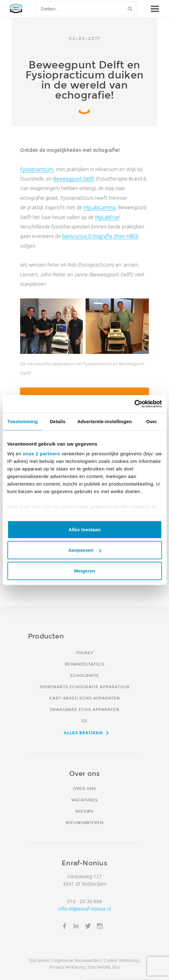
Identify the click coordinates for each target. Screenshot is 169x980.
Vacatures (85, 800)
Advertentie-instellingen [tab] (105, 421)
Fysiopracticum (37, 169)
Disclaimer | (40, 960)
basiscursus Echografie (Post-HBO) (100, 236)
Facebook (65, 926)
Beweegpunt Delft (74, 179)
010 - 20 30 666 (84, 901)
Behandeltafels (85, 664)
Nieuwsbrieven (85, 823)
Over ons (85, 789)
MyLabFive (107, 217)
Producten (46, 636)
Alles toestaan (85, 529)
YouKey (84, 653)
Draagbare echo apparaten (84, 709)
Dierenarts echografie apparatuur (85, 687)
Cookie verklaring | (122, 960)
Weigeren (84, 571)
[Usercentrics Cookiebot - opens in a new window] (134, 404)
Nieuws (85, 811)
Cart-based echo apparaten (85, 698)
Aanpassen (85, 550)
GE (84, 721)
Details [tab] (58, 421)
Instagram (100, 926)
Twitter (88, 926)
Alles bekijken (83, 733)
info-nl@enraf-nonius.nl (85, 909)
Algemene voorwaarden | (78, 960)
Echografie (85, 675)
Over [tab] (152, 421)
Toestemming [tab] (23, 421)
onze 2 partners (41, 454)
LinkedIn (76, 926)
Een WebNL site (104, 967)
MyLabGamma (99, 207)
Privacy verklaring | (68, 967)
